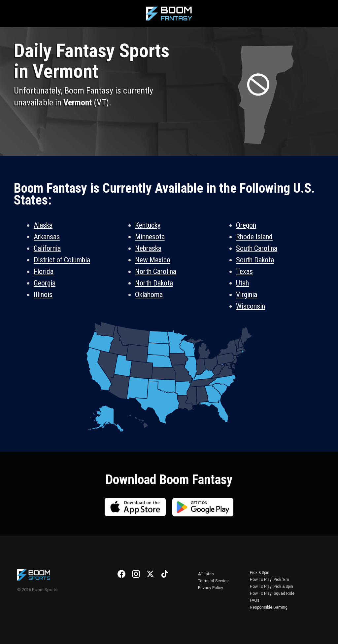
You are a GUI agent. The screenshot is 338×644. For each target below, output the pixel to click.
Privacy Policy (211, 588)
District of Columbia (62, 260)
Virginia (247, 295)
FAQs (255, 600)
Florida (44, 271)
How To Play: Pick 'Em (270, 580)
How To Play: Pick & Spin (271, 587)
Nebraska (148, 248)
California (47, 248)
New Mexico (153, 260)
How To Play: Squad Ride (272, 593)
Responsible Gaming (269, 607)
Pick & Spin (260, 573)
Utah (242, 283)
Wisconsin (251, 306)
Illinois (43, 295)
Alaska (43, 225)
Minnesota (150, 237)
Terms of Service (213, 581)
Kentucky (148, 225)
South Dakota (255, 260)
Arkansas (47, 237)
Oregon (246, 225)
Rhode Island (254, 237)
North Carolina (156, 271)
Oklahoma (149, 295)
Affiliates (206, 574)
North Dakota (154, 283)
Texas (244, 271)
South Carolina (257, 248)
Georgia (45, 283)
